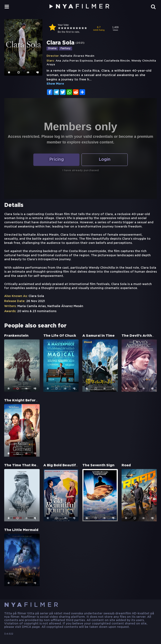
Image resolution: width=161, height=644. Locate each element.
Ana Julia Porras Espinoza (74, 61)
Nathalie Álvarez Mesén (77, 56)
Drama (52, 48)
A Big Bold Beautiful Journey (69, 465)
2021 (80, 43)
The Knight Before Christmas (31, 400)
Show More (55, 84)
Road (126, 465)
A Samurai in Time (99, 336)
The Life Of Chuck (60, 336)
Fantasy (66, 48)
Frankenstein (16, 336)
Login (105, 160)
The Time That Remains (25, 465)
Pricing (56, 160)
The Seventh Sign (98, 465)
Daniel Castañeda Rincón (112, 61)
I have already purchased (81, 170)
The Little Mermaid (21, 530)
